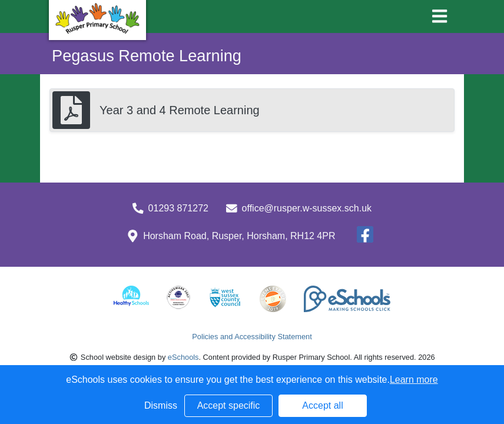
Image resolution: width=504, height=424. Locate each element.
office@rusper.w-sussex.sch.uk (307, 208)
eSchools (183, 357)
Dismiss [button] (161, 405)
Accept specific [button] (229, 405)
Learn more (414, 380)
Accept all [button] (322, 405)
